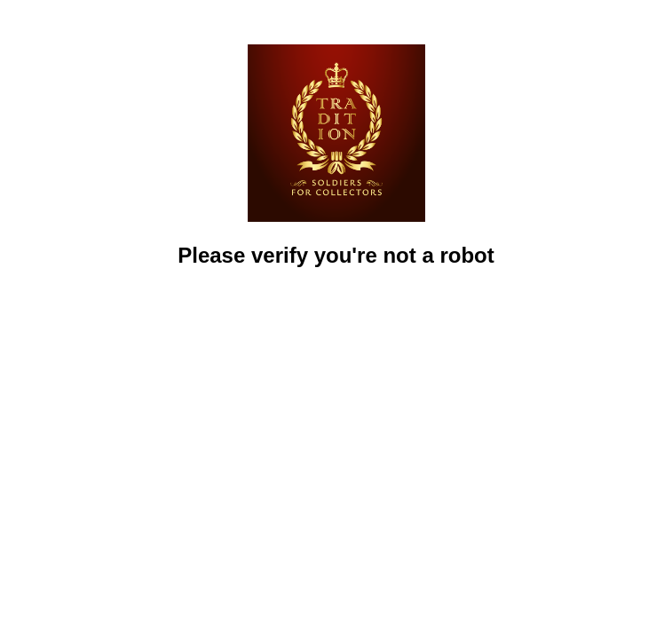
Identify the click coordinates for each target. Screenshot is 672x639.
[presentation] (336, 320)
